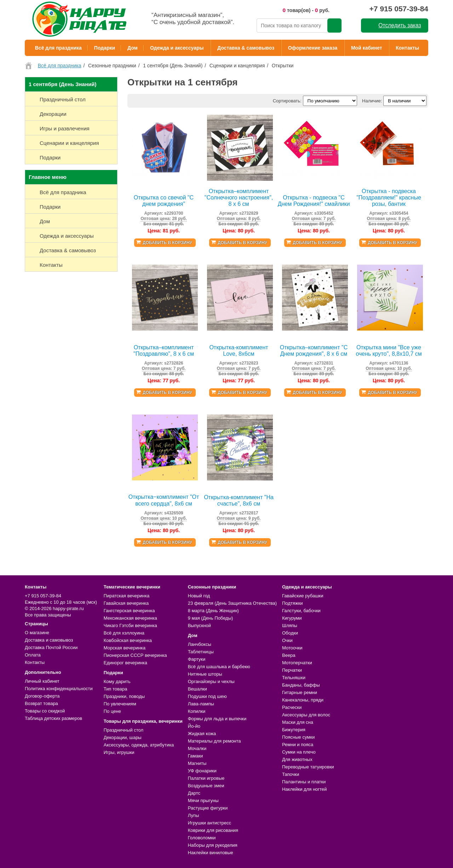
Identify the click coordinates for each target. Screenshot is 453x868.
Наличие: (372, 101)
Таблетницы (201, 652)
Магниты (197, 763)
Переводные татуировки (308, 767)
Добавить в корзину (167, 243)
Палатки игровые (206, 778)
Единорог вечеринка (125, 663)
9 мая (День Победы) (211, 618)
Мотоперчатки (297, 663)
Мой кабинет (367, 48)
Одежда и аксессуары (177, 48)
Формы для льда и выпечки (217, 719)
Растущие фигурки (208, 808)
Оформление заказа (313, 48)
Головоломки (202, 838)
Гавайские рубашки (303, 596)
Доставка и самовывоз (49, 640)
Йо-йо (194, 726)
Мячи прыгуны (203, 801)
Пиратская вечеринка (127, 596)
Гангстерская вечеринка (129, 611)
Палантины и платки (304, 782)
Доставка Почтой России (51, 647)
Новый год (199, 596)
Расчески (292, 707)
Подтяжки (293, 603)
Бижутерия (294, 730)
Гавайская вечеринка (126, 603)
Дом (133, 48)
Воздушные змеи (206, 786)
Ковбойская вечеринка (128, 640)
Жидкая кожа (202, 734)
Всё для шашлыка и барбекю (219, 667)
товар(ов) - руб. (306, 10)
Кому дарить (117, 681)
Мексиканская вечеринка (130, 618)
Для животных (297, 759)
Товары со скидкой (45, 711)
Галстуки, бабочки (301, 611)
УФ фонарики (202, 771)
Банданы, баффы (301, 685)
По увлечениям (120, 704)
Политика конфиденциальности (59, 689)
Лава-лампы (201, 704)
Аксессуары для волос (306, 715)
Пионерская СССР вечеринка (135, 655)
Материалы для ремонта (214, 741)
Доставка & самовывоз (246, 48)
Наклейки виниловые (211, 853)
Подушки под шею (207, 696)
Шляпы (290, 625)
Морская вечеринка (125, 648)
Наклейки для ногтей (304, 789)
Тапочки (291, 774)
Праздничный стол (124, 730)
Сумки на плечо (299, 752)
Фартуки (197, 659)
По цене (112, 711)
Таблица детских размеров (53, 718)
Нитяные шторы (205, 674)
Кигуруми (292, 618)
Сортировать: (287, 101)
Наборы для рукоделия (213, 845)
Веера (289, 655)
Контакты (407, 48)
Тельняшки (294, 678)
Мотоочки (292, 648)
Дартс (194, 793)
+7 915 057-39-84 (399, 9)
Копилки (197, 711)
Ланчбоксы (200, 644)
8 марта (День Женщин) (213, 611)
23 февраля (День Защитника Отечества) (232, 603)
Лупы (194, 815)
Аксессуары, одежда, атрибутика (139, 745)
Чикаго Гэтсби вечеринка (130, 625)
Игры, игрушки (119, 752)
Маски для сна (298, 722)
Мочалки (197, 748)
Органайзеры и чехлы (211, 681)
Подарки (105, 48)
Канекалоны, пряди (303, 700)
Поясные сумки (298, 737)
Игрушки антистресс (210, 823)
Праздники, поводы (124, 696)
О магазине (37, 633)
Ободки (290, 633)
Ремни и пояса (298, 745)
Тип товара (116, 689)
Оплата (33, 655)
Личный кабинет (42, 681)
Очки (287, 640)
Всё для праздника (58, 48)
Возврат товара (41, 703)
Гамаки (196, 756)
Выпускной (199, 625)
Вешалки (197, 689)
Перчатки (292, 670)
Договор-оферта (42, 696)
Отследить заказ (400, 25)
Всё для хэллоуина (124, 633)
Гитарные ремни (300, 692)
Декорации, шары (123, 737)
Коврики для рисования (213, 830)
